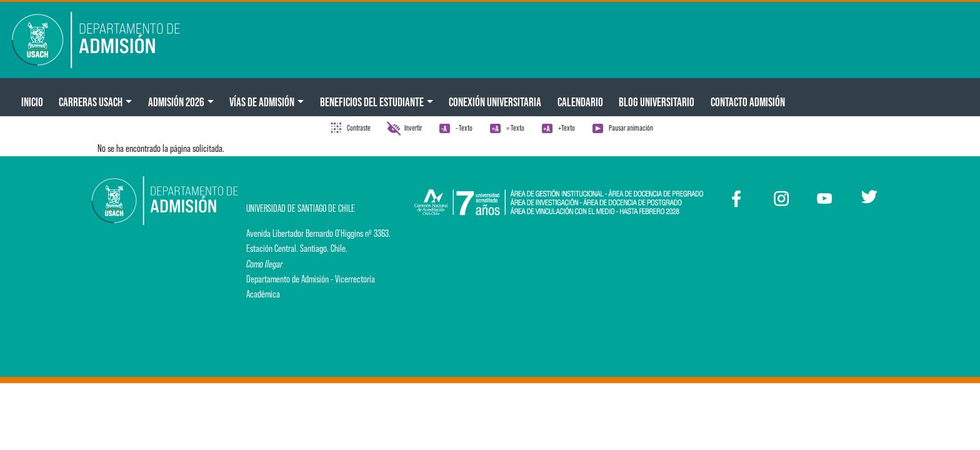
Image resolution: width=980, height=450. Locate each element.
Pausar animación (631, 128)
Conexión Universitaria (495, 102)
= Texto (515, 128)
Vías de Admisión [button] (262, 102)
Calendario (580, 102)
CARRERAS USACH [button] (91, 102)
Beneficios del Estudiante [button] (372, 102)
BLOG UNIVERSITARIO (657, 102)
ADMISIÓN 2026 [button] (176, 102)
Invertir (413, 128)
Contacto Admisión (748, 102)
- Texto (464, 128)
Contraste (359, 128)
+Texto (567, 128)
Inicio (32, 102)
